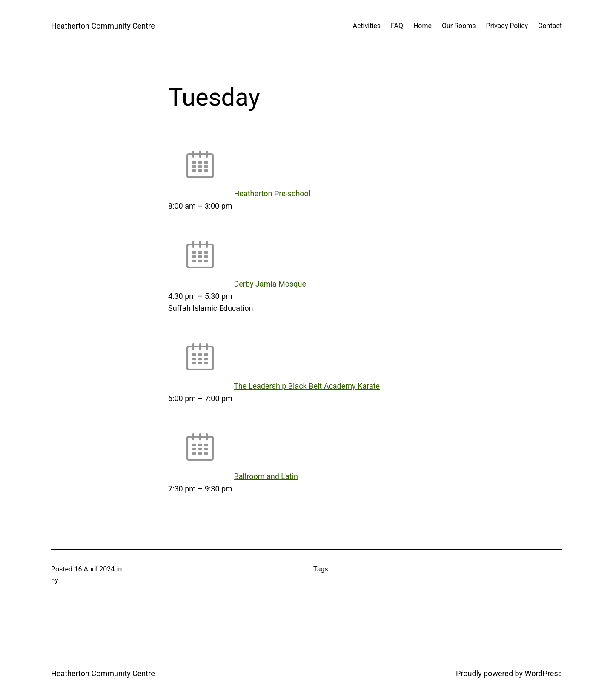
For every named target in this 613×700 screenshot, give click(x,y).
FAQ (397, 26)
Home (423, 26)
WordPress (543, 673)
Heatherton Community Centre (103, 26)
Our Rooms (459, 26)
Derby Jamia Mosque (270, 284)
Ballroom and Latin (266, 476)
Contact (550, 26)
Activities (367, 26)
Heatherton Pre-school (272, 194)
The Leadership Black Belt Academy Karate (307, 386)
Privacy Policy (507, 26)
